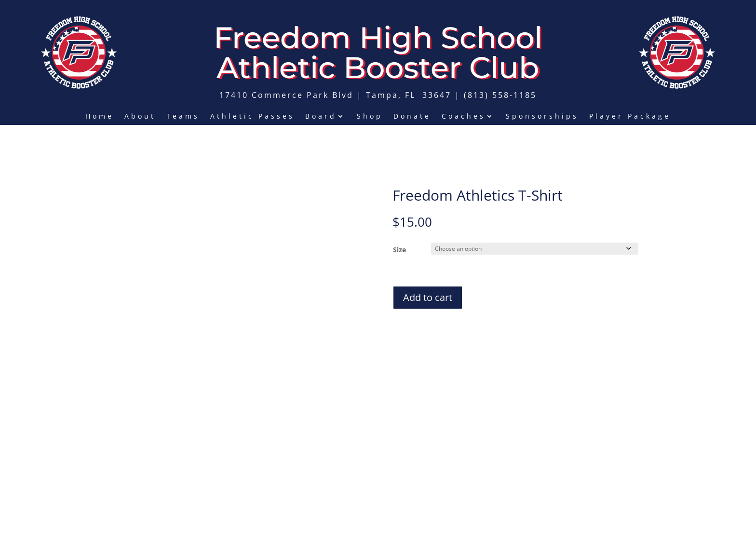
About (140, 117)
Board (321, 117)
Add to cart (428, 296)
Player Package (630, 117)
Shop (370, 117)
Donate (412, 117)
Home (100, 117)
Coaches (464, 117)
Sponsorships (542, 117)
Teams (183, 117)
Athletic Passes (252, 117)
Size (399, 250)
